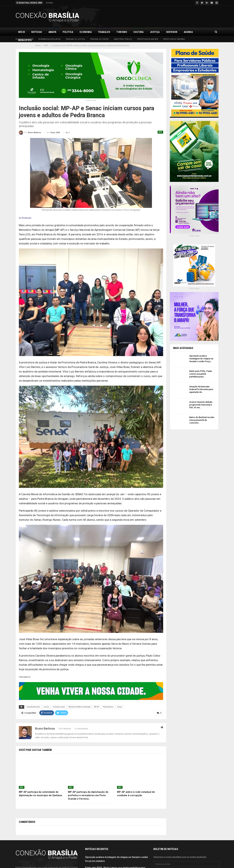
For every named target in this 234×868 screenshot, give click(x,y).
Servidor (172, 32)
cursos (46, 707)
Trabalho (104, 32)
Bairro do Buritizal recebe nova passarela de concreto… (202, 420)
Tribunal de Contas (99, 39)
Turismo (122, 32)
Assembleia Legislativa (49, 39)
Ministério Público (123, 39)
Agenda (188, 32)
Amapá (52, 32)
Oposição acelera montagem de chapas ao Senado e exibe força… (201, 359)
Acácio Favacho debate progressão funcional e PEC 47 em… (201, 405)
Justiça (155, 32)
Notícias (37, 32)
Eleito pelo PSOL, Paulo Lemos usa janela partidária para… (201, 374)
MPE (160, 132)
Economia (86, 32)
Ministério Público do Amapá (79, 707)
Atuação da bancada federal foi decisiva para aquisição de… (201, 389)
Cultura (139, 32)
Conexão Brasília (33, 707)
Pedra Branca (108, 707)
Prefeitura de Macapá (148, 39)
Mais (202, 32)
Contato (49, 3)
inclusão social (59, 707)
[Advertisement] (159, 16)
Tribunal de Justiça (75, 39)
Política (68, 32)
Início (22, 32)
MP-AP (97, 707)
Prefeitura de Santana (174, 39)
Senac (120, 707)
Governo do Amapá (24, 39)
